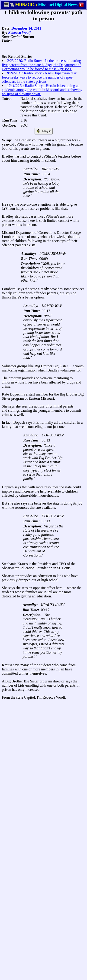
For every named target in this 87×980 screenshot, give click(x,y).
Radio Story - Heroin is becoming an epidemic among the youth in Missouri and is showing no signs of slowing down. (42, 90)
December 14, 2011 (26, 28)
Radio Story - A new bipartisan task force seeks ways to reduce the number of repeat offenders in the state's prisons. (39, 77)
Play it (44, 131)
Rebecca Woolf (19, 32)
